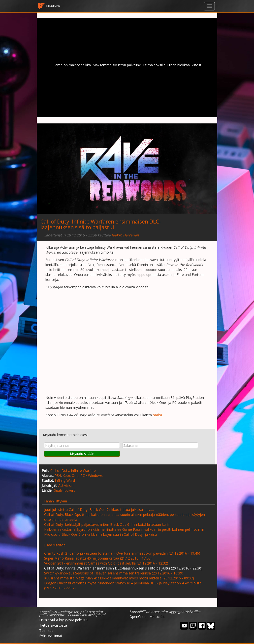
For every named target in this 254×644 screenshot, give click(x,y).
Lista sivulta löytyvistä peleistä (63, 620)
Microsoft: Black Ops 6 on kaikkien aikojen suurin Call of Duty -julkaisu (100, 534)
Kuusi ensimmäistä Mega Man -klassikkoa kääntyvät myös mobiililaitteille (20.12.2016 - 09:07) (119, 578)
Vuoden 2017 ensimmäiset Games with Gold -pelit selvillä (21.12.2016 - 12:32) (106, 563)
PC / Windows (92, 475)
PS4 (58, 475)
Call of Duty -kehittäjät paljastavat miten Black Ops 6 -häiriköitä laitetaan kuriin (107, 524)
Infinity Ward (65, 480)
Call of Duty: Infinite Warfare (73, 471)
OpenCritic (138, 617)
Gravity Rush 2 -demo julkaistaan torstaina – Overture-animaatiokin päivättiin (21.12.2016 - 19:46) (122, 553)
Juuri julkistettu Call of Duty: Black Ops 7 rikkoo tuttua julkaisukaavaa (99, 510)
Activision (66, 485)
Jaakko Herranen (125, 235)
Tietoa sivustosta (53, 625)
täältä (157, 415)
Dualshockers (64, 490)
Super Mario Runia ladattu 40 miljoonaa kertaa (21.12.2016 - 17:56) (98, 558)
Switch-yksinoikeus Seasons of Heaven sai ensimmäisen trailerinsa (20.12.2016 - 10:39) (114, 573)
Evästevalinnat (51, 636)
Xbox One (71, 475)
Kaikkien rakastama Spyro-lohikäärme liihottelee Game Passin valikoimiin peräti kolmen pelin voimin (124, 529)
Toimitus (46, 630)
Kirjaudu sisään (82, 454)
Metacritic (157, 617)
